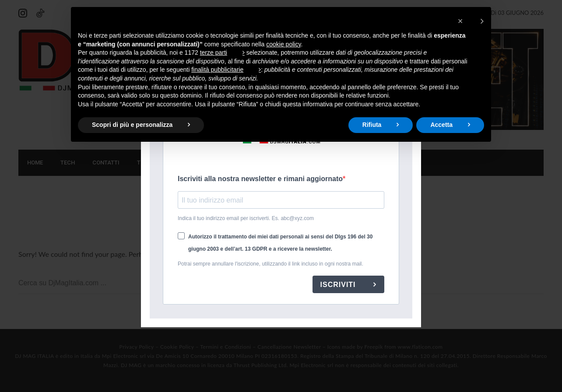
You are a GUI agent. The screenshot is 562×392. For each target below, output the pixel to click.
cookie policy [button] (283, 44)
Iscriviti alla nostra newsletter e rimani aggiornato (260, 179)
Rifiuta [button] (372, 125)
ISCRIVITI (339, 285)
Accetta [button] (441, 125)
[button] (471, 21)
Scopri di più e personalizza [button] (132, 125)
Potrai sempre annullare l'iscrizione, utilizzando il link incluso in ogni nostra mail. (270, 264)
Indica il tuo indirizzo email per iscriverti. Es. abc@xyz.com (246, 218)
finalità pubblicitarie (217, 70)
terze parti (214, 52)
